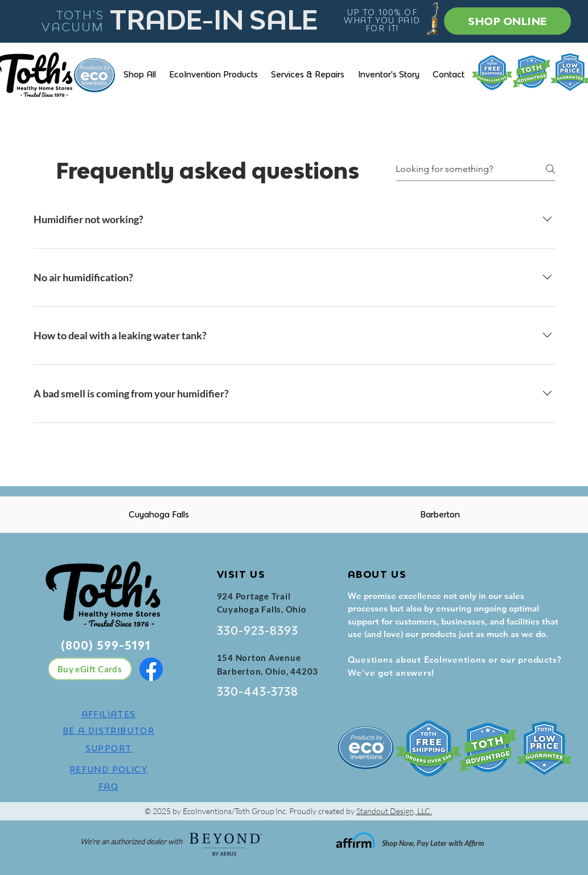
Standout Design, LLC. (394, 811)
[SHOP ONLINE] (507, 21)
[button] (214, 74)
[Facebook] (151, 669)
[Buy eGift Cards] (90, 669)
